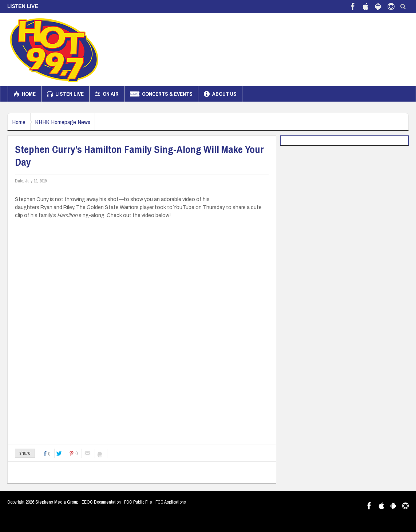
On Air (107, 94)
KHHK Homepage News (71, 122)
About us (220, 94)
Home (25, 94)
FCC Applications (171, 502)
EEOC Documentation (101, 502)
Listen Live (65, 94)
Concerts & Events (161, 94)
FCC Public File (138, 502)
